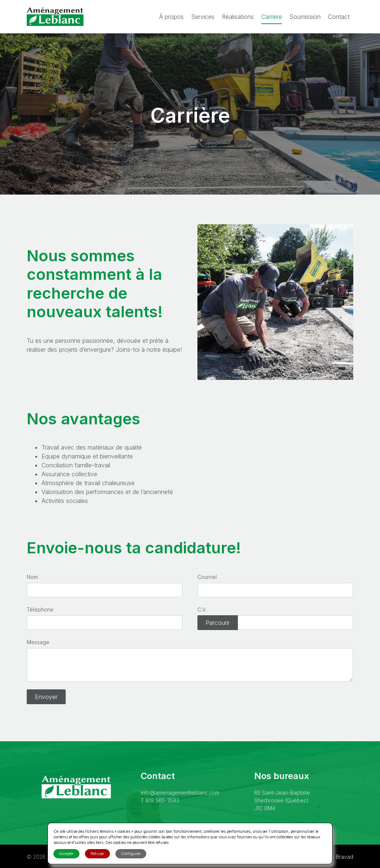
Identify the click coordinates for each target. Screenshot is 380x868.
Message (38, 642)
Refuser (97, 854)
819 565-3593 (162, 800)
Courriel (207, 577)
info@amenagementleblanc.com (180, 793)
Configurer (131, 854)
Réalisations (238, 17)
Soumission (305, 17)
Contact (339, 17)
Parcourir (218, 623)
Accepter (66, 854)
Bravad (345, 857)
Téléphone (40, 609)
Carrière (272, 17)
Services (203, 17)
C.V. (202, 609)
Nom (32, 577)
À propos (171, 17)
